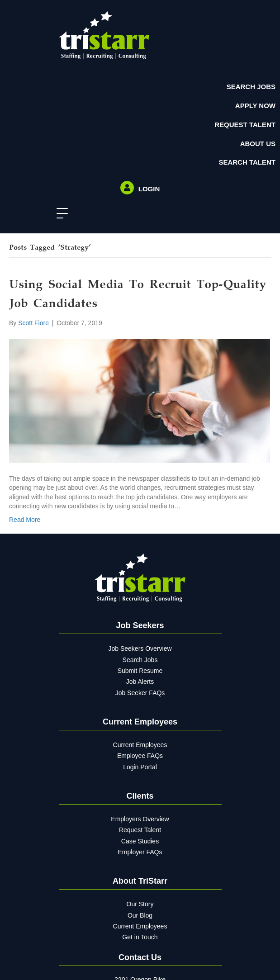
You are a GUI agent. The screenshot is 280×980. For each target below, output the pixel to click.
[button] (60, 214)
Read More (25, 520)
